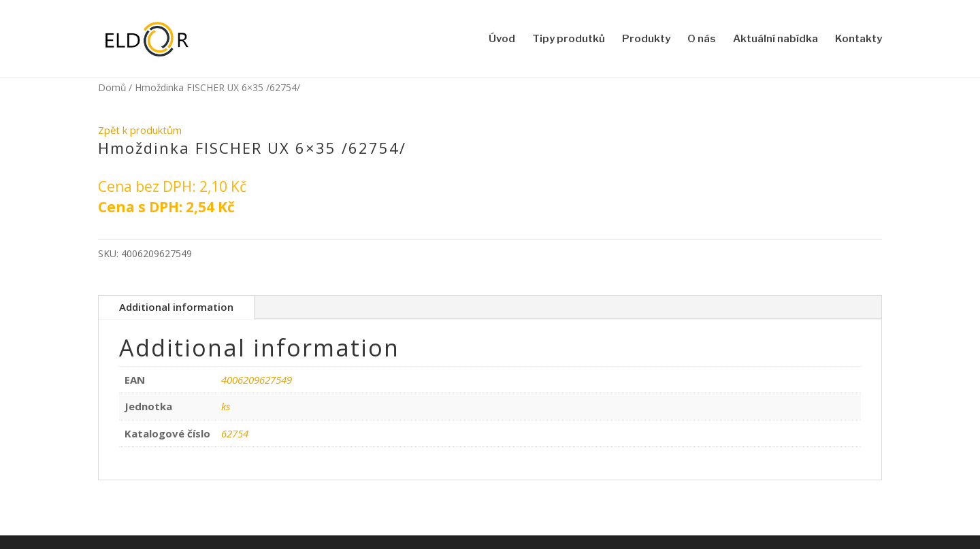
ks (226, 406)
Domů (112, 87)
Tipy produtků (569, 39)
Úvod (502, 39)
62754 (235, 433)
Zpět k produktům (140, 130)
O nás (702, 39)
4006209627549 (257, 380)
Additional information (176, 307)
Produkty (646, 39)
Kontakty (859, 39)
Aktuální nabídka (775, 39)
